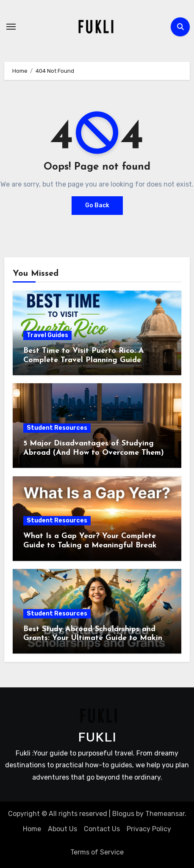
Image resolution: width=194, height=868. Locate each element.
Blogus (123, 814)
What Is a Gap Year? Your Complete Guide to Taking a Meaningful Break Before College (90, 545)
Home (32, 829)
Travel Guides (47, 335)
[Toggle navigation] (11, 27)
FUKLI (97, 738)
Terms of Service (97, 852)
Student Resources (57, 428)
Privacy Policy (149, 829)
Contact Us (102, 829)
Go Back (97, 205)
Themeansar (165, 814)
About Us (62, 829)
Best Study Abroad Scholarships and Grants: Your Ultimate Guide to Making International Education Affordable (95, 638)
